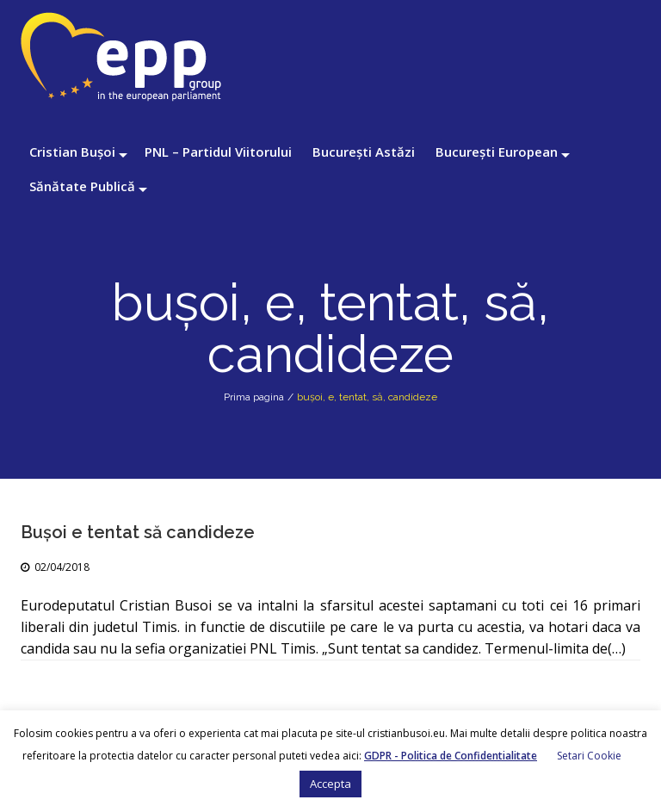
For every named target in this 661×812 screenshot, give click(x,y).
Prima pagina (254, 397)
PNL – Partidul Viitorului (218, 152)
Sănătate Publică (82, 186)
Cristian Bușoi (72, 152)
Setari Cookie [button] (589, 756)
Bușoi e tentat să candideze (138, 532)
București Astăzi (364, 152)
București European (497, 152)
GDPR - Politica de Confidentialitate (451, 756)
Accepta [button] (330, 784)
